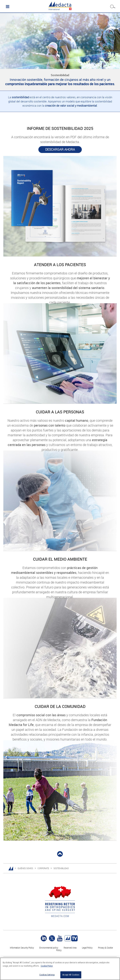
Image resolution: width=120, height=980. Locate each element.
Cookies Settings (47, 975)
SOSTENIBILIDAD (61, 868)
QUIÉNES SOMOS (25, 868)
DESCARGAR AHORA (60, 149)
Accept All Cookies (71, 975)
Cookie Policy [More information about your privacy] (47, 966)
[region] (60, 969)
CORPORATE (43, 868)
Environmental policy (49, 948)
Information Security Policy (22, 948)
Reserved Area (70, 948)
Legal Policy (87, 948)
